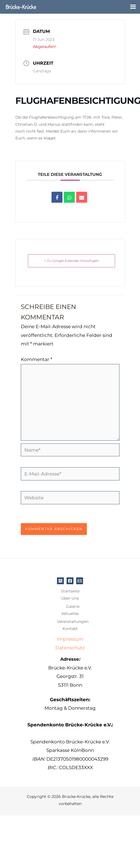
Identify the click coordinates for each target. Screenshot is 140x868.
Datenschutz (70, 648)
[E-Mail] (80, 581)
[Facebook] (70, 581)
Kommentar (37, 359)
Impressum (70, 639)
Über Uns (70, 598)
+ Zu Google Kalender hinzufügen (72, 261)
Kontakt (70, 629)
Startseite (70, 591)
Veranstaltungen (73, 621)
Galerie (73, 606)
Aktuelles (70, 614)
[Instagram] (60, 581)
